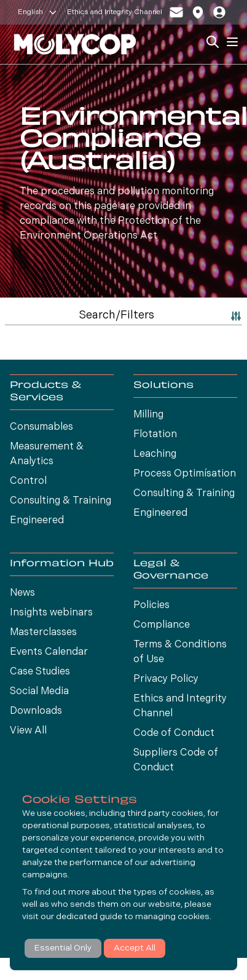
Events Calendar (49, 652)
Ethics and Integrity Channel (115, 12)
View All (28, 731)
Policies (151, 606)
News (22, 593)
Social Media (39, 692)
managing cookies (172, 917)
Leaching (155, 454)
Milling (148, 415)
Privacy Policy (166, 679)
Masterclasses (43, 633)
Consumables (41, 427)
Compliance (162, 625)
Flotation (155, 435)
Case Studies (40, 672)
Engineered (37, 521)
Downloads (36, 711)
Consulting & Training (61, 501)
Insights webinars (51, 613)
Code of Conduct (174, 733)
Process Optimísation (185, 474)
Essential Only (63, 948)
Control (28, 481)
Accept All (135, 948)
